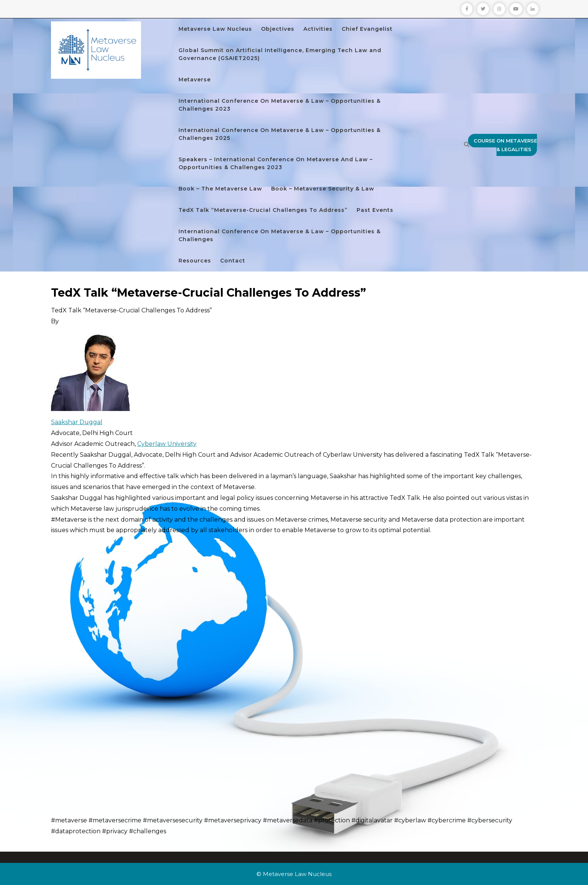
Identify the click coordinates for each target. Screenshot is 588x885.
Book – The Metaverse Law (220, 189)
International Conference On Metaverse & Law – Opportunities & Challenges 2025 (280, 134)
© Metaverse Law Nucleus (294, 874)
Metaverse (195, 79)
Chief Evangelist (367, 29)
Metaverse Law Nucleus (215, 29)
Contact (233, 261)
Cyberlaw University (167, 444)
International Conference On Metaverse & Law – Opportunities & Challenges (280, 235)
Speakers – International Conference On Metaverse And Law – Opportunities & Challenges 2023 (276, 163)
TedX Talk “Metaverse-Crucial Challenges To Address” (263, 210)
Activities (318, 29)
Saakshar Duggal (77, 422)
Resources (195, 261)
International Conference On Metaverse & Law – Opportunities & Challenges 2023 (280, 105)
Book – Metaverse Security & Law (323, 189)
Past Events (375, 210)
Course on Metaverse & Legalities (505, 145)
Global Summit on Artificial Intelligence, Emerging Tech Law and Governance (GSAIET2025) (280, 54)
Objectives (278, 29)
